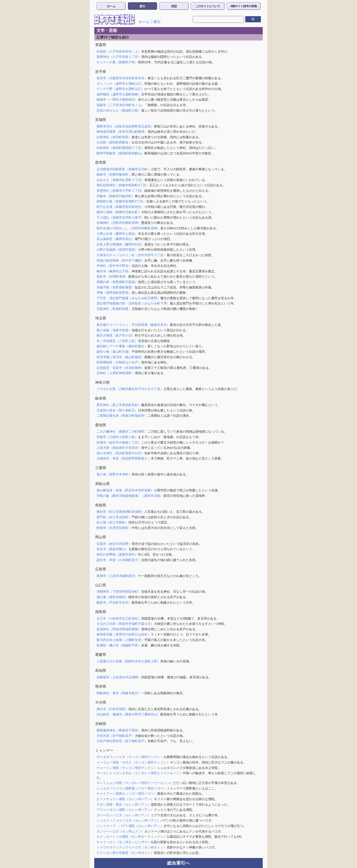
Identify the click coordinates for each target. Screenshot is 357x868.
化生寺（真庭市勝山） (112, 549)
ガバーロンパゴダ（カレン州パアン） (124, 815)
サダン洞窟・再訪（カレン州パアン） (124, 804)
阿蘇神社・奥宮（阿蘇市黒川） (119, 693)
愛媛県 (101, 655)
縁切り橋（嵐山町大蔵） (114, 352)
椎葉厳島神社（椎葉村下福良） (119, 730)
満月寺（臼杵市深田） (112, 709)
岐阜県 (101, 398)
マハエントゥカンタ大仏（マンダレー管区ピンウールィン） (140, 773)
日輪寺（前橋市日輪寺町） (116, 196)
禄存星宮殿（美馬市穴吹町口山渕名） (124, 634)
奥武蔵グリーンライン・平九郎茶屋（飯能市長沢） (133, 325)
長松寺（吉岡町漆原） (112, 276)
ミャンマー (104, 750)
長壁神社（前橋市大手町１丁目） (120, 191)
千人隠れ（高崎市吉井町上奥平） (120, 217)
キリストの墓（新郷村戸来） (117, 62)
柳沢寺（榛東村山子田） (114, 271)
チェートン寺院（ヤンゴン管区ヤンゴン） (127, 768)
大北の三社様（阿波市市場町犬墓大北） (125, 624)
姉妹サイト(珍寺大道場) (244, 6)
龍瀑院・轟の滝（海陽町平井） (119, 645)
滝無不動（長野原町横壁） (116, 287)
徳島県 (101, 612)
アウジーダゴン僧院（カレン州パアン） (125, 810)
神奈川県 (102, 382)
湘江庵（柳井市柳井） (112, 597)
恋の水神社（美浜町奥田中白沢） (120, 453)
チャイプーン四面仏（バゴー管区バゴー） (127, 794)
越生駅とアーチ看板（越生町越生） (122, 346)
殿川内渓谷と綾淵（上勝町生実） (120, 640)
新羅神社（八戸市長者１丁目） (119, 57)
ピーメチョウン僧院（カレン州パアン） (125, 799)
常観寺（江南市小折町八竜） (117, 437)
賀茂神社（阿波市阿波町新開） (119, 629)
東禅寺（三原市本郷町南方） (117, 576)
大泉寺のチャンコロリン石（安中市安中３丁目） (132, 255)
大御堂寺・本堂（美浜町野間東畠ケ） (124, 458)
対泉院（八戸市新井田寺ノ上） (119, 51)
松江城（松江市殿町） (112, 522)
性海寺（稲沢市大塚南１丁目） (119, 442)
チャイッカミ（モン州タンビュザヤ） (124, 842)
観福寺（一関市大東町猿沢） (117, 100)
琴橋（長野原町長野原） (114, 293)
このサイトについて (208, 6)
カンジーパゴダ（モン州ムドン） (120, 831)
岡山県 (101, 537)
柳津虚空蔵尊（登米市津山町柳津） (122, 132)
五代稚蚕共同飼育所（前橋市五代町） (124, 169)
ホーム (111, 6)
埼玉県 (101, 318)
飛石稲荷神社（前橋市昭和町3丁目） (123, 185)
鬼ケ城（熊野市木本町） (114, 474)
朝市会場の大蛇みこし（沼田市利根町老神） (128, 228)
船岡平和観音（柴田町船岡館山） (120, 153)
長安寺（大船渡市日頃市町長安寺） (122, 78)
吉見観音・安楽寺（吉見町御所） (120, 368)
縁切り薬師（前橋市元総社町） (119, 212)
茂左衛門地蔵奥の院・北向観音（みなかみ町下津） (133, 303)
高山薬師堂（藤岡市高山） (116, 239)
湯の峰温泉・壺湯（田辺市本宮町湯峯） (125, 490)
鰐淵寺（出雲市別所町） (114, 528)
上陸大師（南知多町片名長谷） (119, 448)
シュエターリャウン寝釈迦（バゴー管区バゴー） (132, 788)
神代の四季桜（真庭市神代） (117, 554)
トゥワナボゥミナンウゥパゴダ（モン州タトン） (132, 847)
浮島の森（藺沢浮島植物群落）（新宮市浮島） (130, 496)
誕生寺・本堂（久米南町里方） (119, 560)
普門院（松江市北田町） (114, 517)
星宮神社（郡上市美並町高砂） (119, 405)
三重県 (101, 468)
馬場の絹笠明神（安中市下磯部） (120, 260)
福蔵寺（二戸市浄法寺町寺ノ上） (120, 105)
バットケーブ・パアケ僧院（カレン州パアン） (130, 826)
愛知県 (101, 425)
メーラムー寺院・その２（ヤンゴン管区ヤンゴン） (133, 762)
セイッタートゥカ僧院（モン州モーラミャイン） (132, 837)
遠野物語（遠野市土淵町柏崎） (119, 94)
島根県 (101, 505)
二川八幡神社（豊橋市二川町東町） (122, 431)
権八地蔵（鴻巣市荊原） (114, 330)
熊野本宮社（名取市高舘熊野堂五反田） (125, 126)
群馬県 (101, 162)
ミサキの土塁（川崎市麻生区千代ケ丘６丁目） (130, 389)
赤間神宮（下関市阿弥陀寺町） (119, 592)
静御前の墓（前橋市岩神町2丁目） (121, 201)
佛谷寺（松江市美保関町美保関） (120, 512)
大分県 (101, 702)
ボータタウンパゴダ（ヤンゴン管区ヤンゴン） (130, 757)
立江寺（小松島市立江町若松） (119, 618)
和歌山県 (102, 484)
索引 (143, 6)
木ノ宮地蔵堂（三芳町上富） (117, 341)
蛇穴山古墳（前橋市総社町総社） (120, 207)
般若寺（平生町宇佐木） (114, 602)
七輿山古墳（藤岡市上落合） (117, 234)
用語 (174, 6)
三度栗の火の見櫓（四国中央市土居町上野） (128, 661)
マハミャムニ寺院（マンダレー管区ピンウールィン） (135, 783)
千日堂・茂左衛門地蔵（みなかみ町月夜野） (128, 298)
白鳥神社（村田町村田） (114, 137)
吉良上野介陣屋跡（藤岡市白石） (120, 244)
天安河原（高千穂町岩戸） (116, 736)
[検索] (215, 19)
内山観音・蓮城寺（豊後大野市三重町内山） (128, 714)
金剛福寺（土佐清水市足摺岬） (119, 677)
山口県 (101, 585)
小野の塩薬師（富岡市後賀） (117, 250)
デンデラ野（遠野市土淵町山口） (120, 89)
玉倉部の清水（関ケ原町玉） (117, 410)
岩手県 (101, 72)
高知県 (101, 670)
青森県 (101, 45)
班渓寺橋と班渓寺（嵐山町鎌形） (120, 357)
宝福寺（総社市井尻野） (114, 544)
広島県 (101, 569)
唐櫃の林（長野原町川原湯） (117, 282)
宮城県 (101, 120)
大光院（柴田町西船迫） (114, 142)
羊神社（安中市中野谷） (114, 266)
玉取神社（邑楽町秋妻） (114, 309)
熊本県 (101, 686)
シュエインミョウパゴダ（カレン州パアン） (128, 820)
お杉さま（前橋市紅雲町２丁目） (120, 180)
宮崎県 (101, 724)
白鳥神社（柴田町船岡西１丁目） (120, 148)
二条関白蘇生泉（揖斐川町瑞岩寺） (122, 416)
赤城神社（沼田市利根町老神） (119, 223)
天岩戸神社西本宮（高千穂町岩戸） (122, 741)
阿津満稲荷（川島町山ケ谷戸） (119, 362)
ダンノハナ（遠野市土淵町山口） (120, 84)
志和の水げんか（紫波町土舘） (119, 110)
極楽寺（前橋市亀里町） (114, 174)
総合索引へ (178, 863)
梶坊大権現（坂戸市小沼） (116, 335)
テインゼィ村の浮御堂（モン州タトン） (125, 853)
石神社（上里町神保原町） (116, 373)
